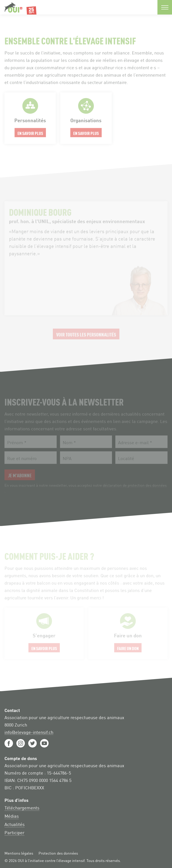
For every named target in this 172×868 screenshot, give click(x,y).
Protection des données (58, 853)
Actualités (15, 824)
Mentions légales (19, 853)
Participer (14, 832)
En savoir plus (30, 121)
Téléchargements (22, 807)
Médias (12, 816)
